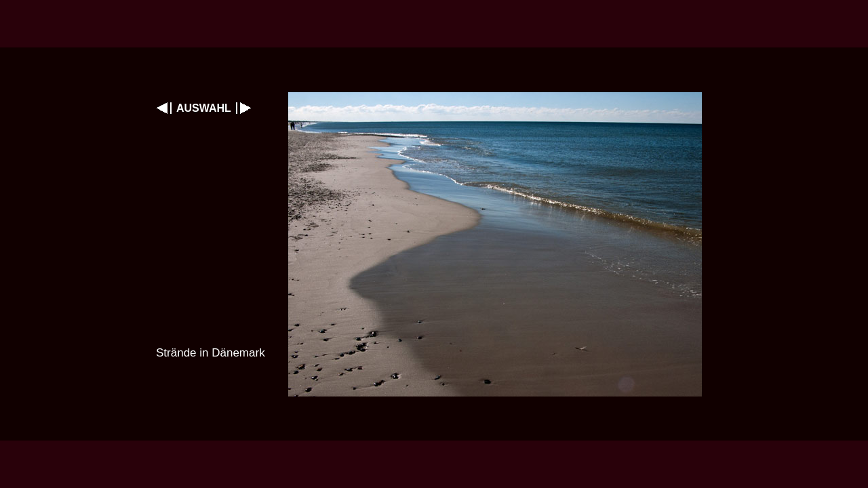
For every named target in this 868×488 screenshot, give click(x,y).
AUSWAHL (204, 108)
